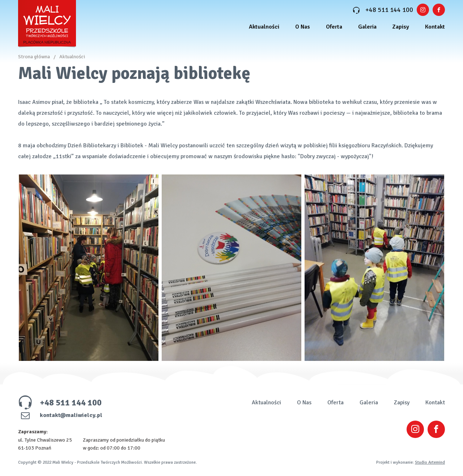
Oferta (334, 27)
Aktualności (264, 27)
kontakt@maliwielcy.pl (60, 415)
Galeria (367, 27)
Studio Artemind (430, 462)
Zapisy (401, 27)
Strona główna (34, 57)
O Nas (303, 27)
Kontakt (435, 27)
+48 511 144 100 (383, 10)
